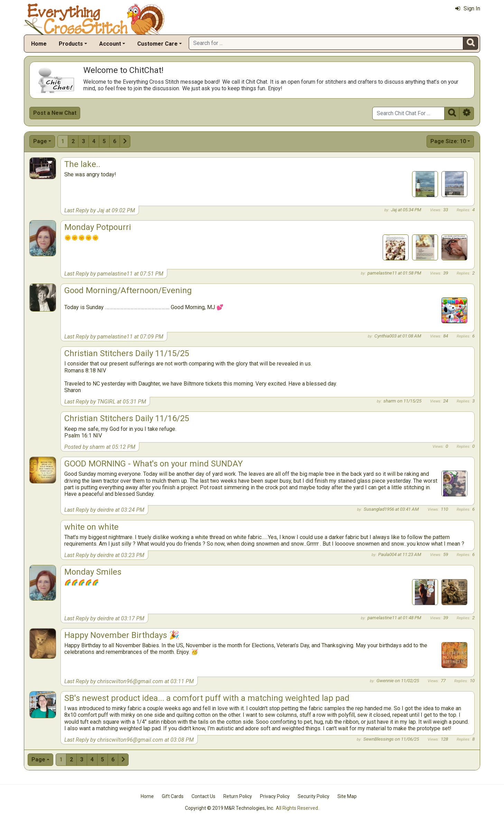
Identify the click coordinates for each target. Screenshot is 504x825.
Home (39, 44)
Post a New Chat (55, 113)
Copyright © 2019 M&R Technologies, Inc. (230, 808)
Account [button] (110, 44)
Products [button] (71, 44)
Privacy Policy (275, 796)
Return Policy (238, 796)
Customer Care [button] (157, 44)
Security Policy (314, 796)
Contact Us (203, 796)
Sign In (468, 8)
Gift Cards (173, 796)
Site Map (347, 796)
